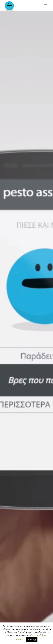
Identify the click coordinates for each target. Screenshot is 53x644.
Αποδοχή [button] (32, 639)
